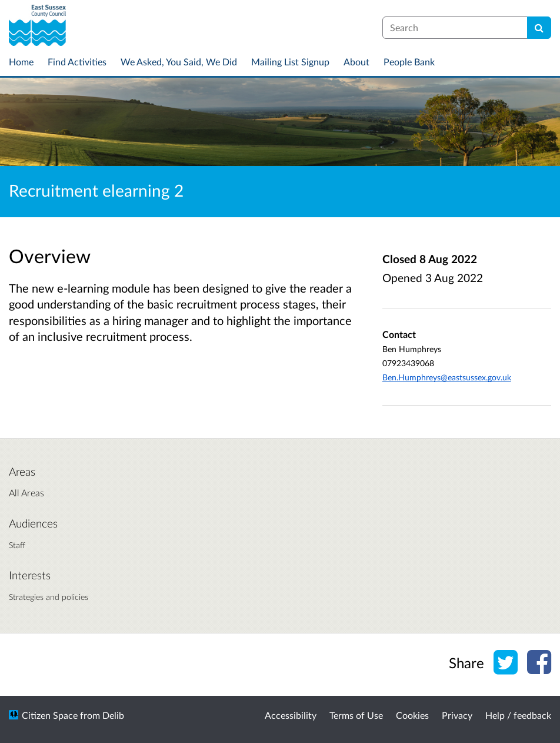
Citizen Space (50, 715)
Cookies (412, 715)
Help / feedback (518, 715)
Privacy (457, 715)
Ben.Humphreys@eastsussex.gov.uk (447, 377)
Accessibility (291, 715)
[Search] (539, 28)
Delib (113, 715)
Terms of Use (356, 715)
